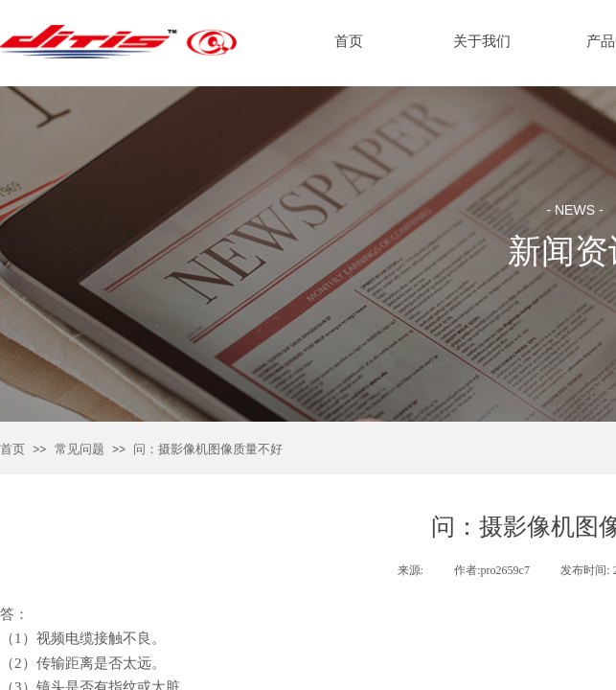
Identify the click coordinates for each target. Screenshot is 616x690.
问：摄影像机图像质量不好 (208, 449)
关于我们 (482, 41)
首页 (12, 449)
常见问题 (80, 449)
